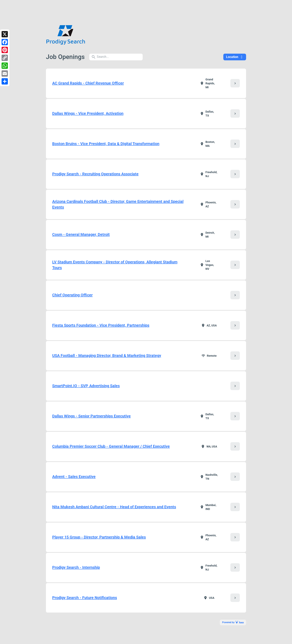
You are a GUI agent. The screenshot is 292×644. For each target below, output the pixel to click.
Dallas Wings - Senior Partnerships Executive (91, 416)
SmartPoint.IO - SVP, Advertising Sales (86, 386)
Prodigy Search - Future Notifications (85, 598)
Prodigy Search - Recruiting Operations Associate (95, 174)
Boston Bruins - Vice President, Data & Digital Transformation (106, 144)
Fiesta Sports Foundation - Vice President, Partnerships (101, 325)
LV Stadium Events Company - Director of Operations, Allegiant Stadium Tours (115, 265)
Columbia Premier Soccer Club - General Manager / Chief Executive (111, 446)
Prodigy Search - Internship (76, 567)
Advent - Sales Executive (74, 477)
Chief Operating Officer (72, 295)
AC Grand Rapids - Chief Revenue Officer (88, 83)
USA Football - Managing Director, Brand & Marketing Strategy (107, 356)
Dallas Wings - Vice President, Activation (88, 113)
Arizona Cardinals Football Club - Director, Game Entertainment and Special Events (118, 204)
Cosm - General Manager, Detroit (81, 234)
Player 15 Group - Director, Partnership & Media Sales (99, 537)
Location (235, 57)
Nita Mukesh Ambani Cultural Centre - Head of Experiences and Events (114, 507)
